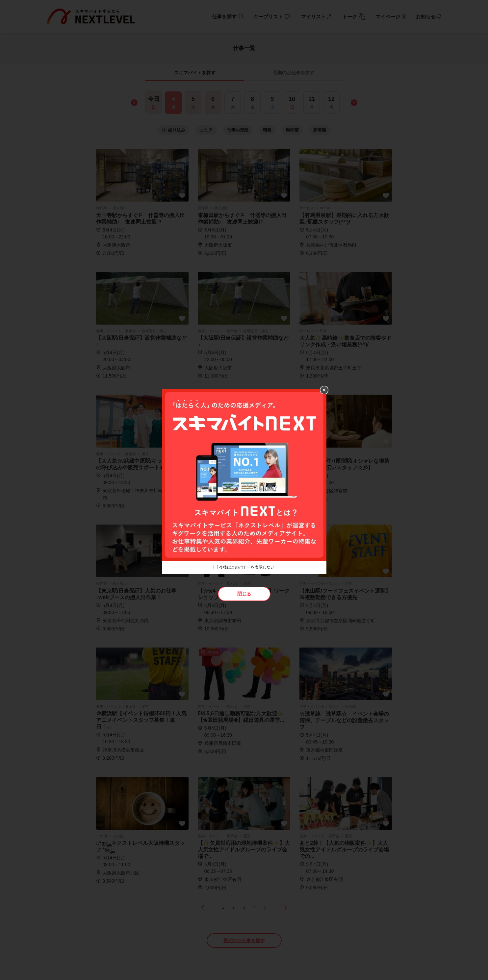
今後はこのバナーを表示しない (247, 567)
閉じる (244, 594)
